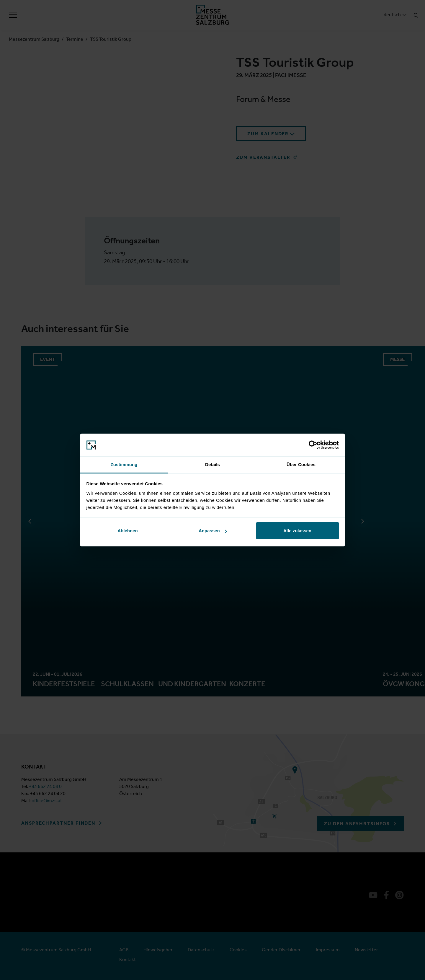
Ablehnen (127, 531)
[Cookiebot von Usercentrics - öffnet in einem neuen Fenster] (313, 445)
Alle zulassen (297, 531)
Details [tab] (212, 464)
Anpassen (213, 531)
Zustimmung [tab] (124, 464)
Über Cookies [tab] (301, 464)
